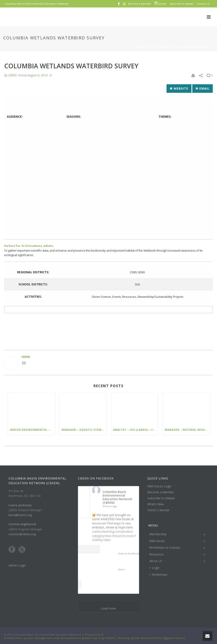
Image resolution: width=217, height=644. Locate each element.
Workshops (158, 575)
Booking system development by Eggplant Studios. (152, 638)
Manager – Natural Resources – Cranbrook (187, 430)
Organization (142, 47)
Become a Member (161, 492)
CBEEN (12, 75)
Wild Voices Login (159, 486)
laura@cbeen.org (20, 515)
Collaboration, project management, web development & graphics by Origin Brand (60, 638)
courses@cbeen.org (22, 534)
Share (121, 569)
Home (125, 47)
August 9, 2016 (38, 75)
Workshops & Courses (165, 547)
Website (179, 88)
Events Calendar (158, 510)
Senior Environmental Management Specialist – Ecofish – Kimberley (32, 430)
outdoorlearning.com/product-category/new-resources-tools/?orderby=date (114, 536)
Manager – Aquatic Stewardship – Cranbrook (84, 430)
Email (203, 88)
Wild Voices (157, 541)
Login (154, 568)
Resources (157, 554)
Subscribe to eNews (161, 498)
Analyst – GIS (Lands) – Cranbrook (136, 430)
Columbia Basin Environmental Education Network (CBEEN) (117, 497)
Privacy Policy (93, 635)
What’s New (156, 504)
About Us (156, 561)
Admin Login (17, 565)
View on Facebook (129, 553)
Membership (158, 534)
